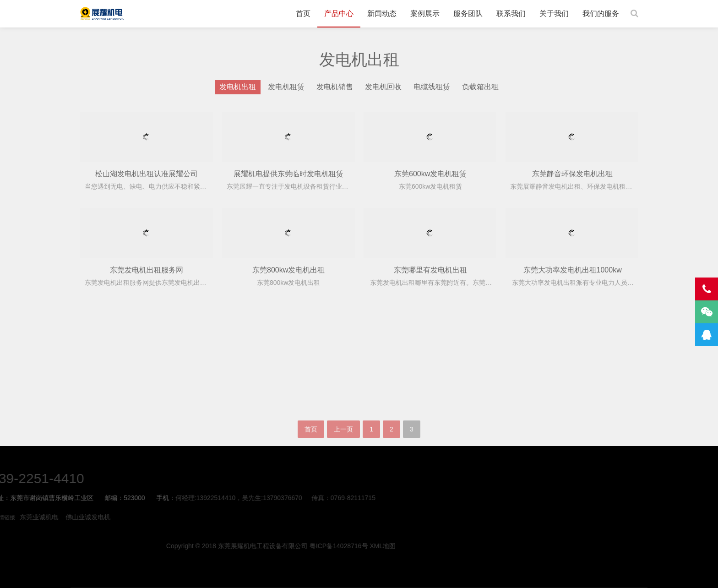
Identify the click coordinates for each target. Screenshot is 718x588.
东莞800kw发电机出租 (288, 270)
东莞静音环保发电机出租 (572, 174)
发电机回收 (383, 87)
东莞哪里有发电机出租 (430, 270)
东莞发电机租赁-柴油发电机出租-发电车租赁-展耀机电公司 (102, 14)
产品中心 (339, 14)
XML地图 (592, 546)
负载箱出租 (480, 87)
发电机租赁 (286, 87)
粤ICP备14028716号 (548, 546)
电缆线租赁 (432, 87)
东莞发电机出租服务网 (147, 270)
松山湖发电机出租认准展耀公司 (147, 174)
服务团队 (468, 14)
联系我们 (511, 14)
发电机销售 (335, 87)
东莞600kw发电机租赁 (430, 174)
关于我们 (554, 14)
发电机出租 (238, 87)
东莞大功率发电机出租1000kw (573, 270)
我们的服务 (601, 14)
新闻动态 (382, 14)
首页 (303, 14)
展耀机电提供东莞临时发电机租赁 (288, 174)
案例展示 (425, 14)
